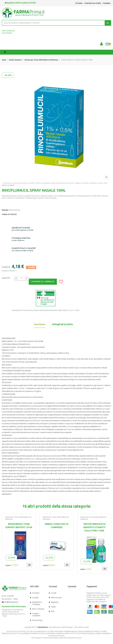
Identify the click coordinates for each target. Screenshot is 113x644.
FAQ (53, 611)
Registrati (55, 602)
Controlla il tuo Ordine (93, 3)
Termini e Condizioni (36, 615)
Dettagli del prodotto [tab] (62, 324)
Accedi (54, 593)
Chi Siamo (79, 3)
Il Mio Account (56, 598)
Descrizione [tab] (40, 324)
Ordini (53, 607)
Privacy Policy (37, 620)
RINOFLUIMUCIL (15, 210)
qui (80, 638)
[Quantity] (21, 278)
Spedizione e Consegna (37, 603)
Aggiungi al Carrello (43, 282)
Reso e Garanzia (38, 609)
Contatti (35, 598)
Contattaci (107, 3)
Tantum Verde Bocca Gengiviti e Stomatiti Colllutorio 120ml (94, 527)
